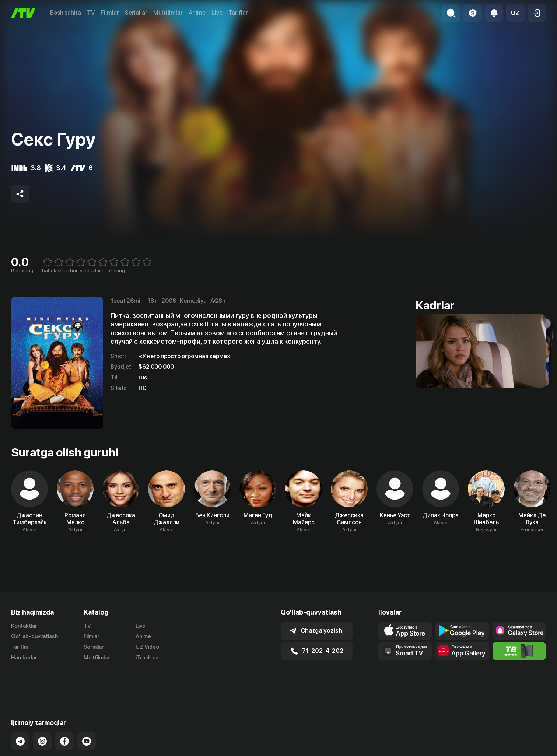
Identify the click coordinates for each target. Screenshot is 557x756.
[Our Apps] (405, 651)
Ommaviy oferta (475, 749)
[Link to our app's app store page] (405, 631)
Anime (197, 13)
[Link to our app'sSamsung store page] (519, 631)
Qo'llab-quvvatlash (34, 636)
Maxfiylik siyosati (525, 749)
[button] (515, 13)
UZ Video (147, 647)
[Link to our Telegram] (20, 711)
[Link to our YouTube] (87, 711)
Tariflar (238, 13)
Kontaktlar (24, 626)
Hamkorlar (24, 658)
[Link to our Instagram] (42, 711)
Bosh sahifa (66, 13)
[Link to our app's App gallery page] (462, 651)
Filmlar (110, 13)
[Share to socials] (20, 194)
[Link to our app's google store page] (462, 631)
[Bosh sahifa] (23, 13)
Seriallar (136, 13)
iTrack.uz (147, 658)
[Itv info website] (519, 651)
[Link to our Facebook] (64, 711)
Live (217, 13)
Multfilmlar (168, 13)
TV (91, 13)
